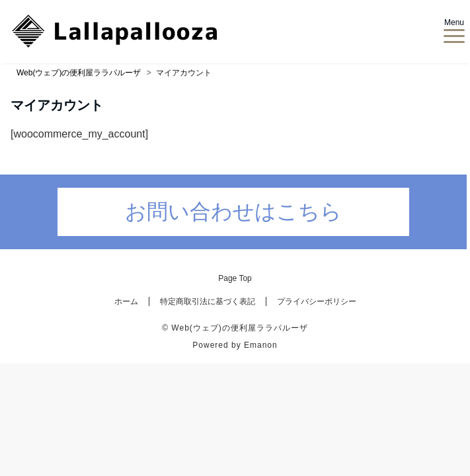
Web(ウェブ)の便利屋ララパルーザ (239, 328)
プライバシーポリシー (317, 301)
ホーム (126, 301)
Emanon (261, 345)
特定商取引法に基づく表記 (208, 301)
